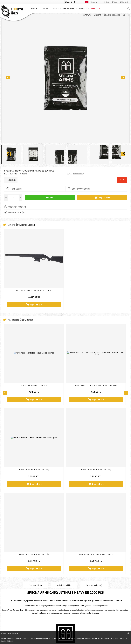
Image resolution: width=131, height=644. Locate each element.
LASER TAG (56, 9)
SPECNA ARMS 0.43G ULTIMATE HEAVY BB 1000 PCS (34, 470)
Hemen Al (50, 198)
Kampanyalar (83, 9)
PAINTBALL (45, 9)
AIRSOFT (35, 9)
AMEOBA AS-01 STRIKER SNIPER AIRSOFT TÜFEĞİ (34, 290)
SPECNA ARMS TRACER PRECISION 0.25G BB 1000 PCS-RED (96, 385)
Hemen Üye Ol (71, 2)
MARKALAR (95, 9)
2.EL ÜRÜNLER (69, 9)
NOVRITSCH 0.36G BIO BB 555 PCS (34, 385)
